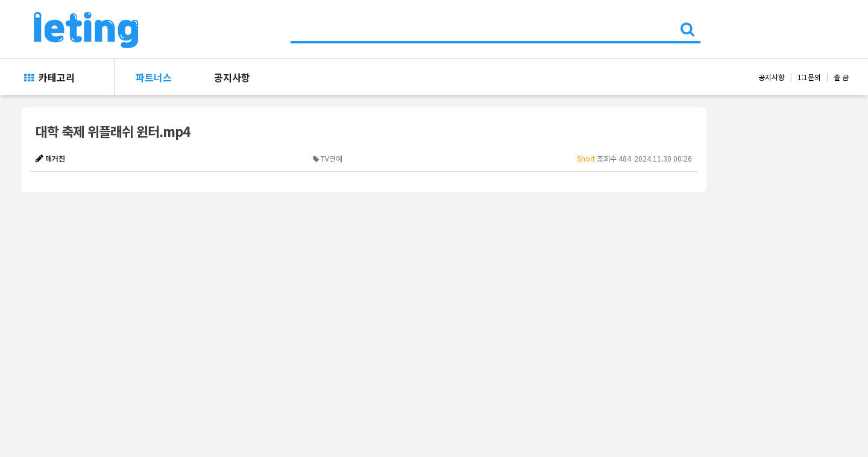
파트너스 (154, 77)
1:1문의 (809, 77)
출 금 (841, 77)
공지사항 (232, 77)
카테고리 (49, 77)
